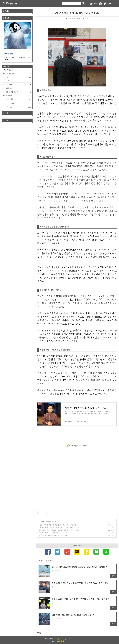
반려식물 (18, 85)
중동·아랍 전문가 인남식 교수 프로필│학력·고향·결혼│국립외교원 (58, 528)
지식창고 (69, 18)
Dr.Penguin (10, 3)
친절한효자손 (63, 641)
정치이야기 (18, 88)
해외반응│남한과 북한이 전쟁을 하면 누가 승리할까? (54, 535)
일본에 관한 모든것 (18, 92)
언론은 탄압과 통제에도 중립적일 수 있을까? (77, 13)
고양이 (19, 80)
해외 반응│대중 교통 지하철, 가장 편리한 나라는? (53, 533)
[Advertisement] (77, 445)
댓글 (39, 633)
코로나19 (19, 99)
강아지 (19, 77)
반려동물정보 (18, 74)
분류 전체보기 (17, 70)
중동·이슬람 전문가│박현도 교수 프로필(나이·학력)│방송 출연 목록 (58, 530)
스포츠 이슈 (18, 103)
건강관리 (18, 96)
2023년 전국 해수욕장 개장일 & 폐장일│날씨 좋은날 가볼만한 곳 (57, 525)
